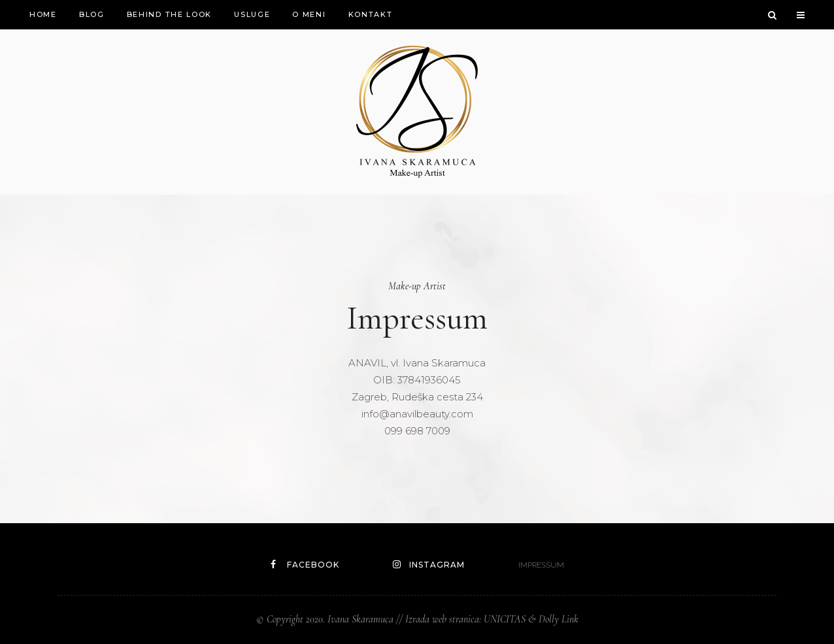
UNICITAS (505, 619)
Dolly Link (559, 619)
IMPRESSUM (541, 565)
